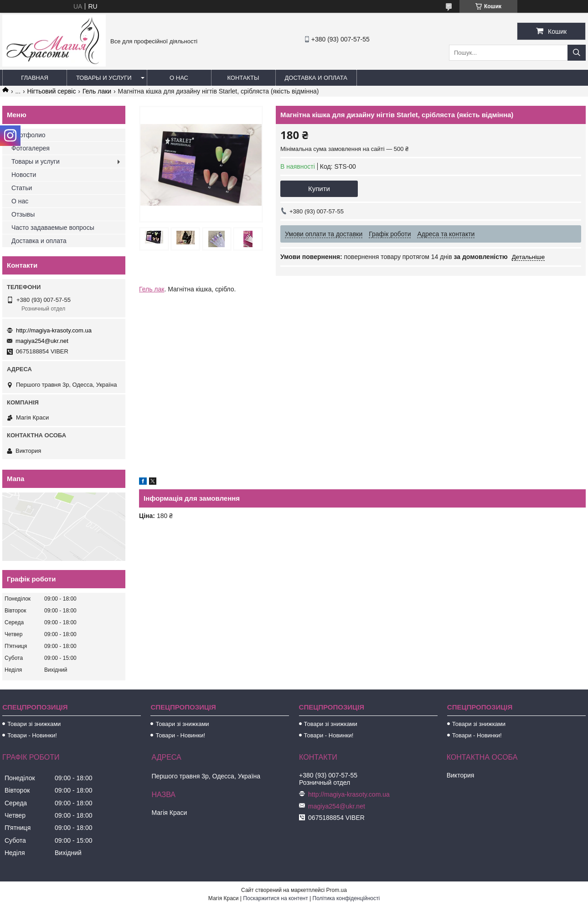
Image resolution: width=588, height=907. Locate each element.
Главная (35, 78)
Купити (319, 189)
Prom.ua (337, 890)
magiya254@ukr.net (42, 341)
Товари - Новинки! (32, 735)
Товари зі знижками (34, 724)
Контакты (243, 78)
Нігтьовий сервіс (52, 91)
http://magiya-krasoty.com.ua (54, 330)
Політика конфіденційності (346, 898)
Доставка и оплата (316, 78)
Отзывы (23, 214)
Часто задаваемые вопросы (53, 228)
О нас (179, 78)
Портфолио (28, 135)
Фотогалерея (31, 148)
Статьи (22, 188)
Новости (24, 175)
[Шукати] (577, 53)
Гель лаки (97, 91)
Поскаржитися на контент (275, 898)
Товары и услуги (104, 78)
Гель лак (152, 289)
